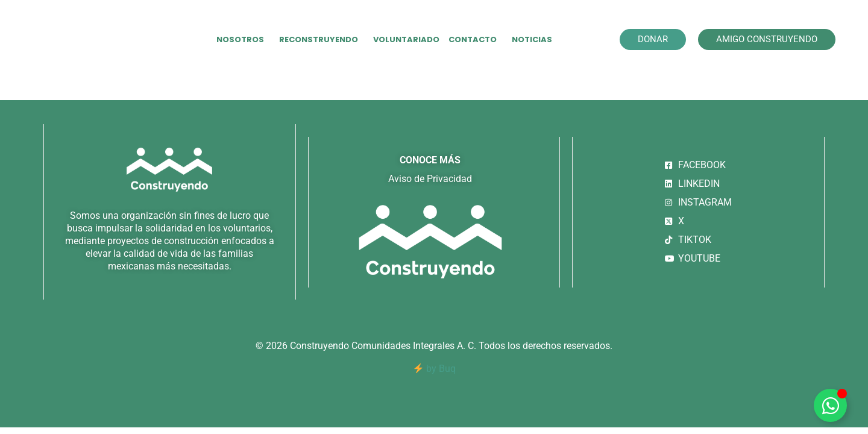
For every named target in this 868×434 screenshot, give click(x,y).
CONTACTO (476, 40)
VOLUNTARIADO (406, 39)
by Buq (435, 369)
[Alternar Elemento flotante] (830, 405)
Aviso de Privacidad (430, 179)
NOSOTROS (243, 40)
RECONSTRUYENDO (322, 40)
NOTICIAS (532, 39)
